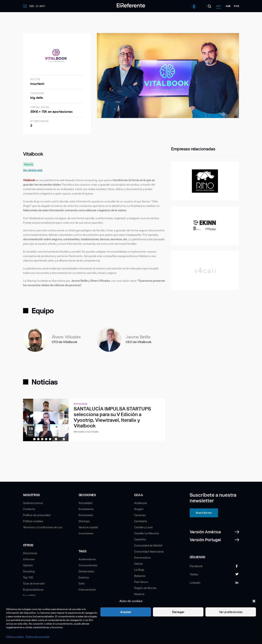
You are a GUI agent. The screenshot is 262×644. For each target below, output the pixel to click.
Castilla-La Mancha (147, 533)
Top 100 (28, 577)
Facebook (196, 566)
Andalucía (140, 503)
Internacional (87, 590)
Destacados (86, 571)
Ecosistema (86, 509)
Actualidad (85, 503)
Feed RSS (29, 596)
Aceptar (126, 612)
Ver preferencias (231, 612)
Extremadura (142, 558)
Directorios (30, 553)
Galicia (138, 564)
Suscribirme (204, 513)
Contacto (29, 509)
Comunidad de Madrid (148, 545)
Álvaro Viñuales (66, 337)
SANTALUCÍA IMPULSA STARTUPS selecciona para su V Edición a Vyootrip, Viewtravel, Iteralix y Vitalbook (112, 417)
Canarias (140, 515)
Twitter (194, 574)
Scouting (29, 571)
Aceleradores (87, 559)
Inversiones (86, 533)
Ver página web (33, 170)
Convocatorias (88, 565)
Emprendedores (33, 590)
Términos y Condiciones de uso (43, 527)
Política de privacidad (37, 637)
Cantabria (140, 521)
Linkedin (195, 583)
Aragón (139, 509)
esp (218, 6)
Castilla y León (143, 527)
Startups (84, 521)
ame (228, 6)
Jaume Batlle (138, 337)
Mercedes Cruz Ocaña (86, 432)
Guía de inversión (34, 583)
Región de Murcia (145, 588)
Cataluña (140, 539)
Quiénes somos (33, 503)
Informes (29, 559)
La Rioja (139, 570)
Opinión (28, 565)
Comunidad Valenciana (149, 552)
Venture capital (88, 527)
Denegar (178, 612)
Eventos (84, 577)
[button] (254, 601)
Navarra (139, 594)
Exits (82, 583)
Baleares (140, 576)
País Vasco (141, 582)
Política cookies (15, 637)
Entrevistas (86, 515)
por (236, 6)
